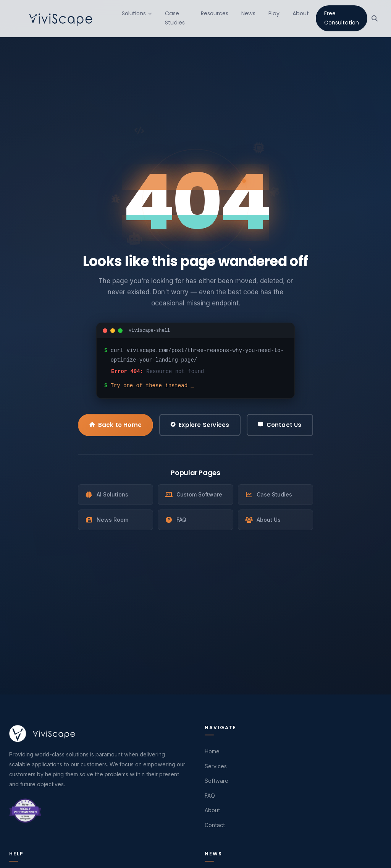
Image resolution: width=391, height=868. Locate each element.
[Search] (375, 18)
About (301, 13)
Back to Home (116, 425)
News (248, 13)
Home (212, 751)
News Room (107, 520)
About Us (263, 520)
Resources (215, 13)
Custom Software (194, 494)
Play (274, 13)
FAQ (176, 520)
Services (216, 766)
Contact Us (280, 425)
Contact (215, 825)
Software (217, 781)
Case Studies (175, 18)
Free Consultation (342, 18)
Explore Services (200, 425)
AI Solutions (107, 494)
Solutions (137, 13)
